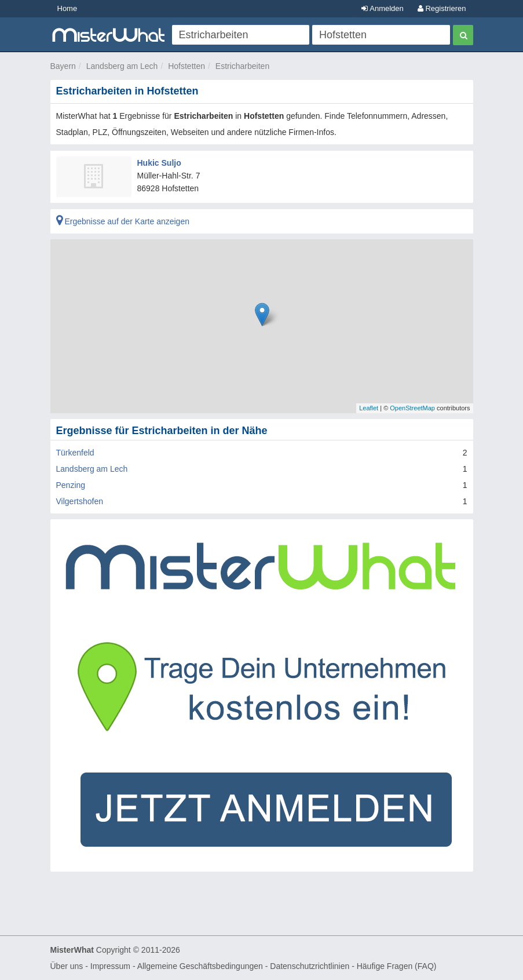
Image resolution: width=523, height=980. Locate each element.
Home (67, 8)
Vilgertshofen (80, 501)
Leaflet (369, 408)
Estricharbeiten (242, 66)
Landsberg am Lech (122, 66)
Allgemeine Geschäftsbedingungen (200, 966)
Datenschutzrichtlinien (310, 966)
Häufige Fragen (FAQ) (397, 966)
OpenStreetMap (412, 408)
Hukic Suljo (159, 163)
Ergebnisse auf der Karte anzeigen (123, 221)
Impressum (110, 966)
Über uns (67, 966)
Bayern (63, 66)
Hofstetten (186, 66)
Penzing (71, 485)
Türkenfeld (75, 453)
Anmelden (382, 8)
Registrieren (442, 8)
